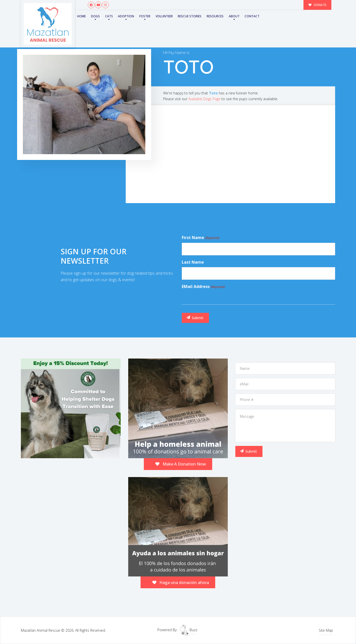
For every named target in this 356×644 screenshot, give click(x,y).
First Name (201, 238)
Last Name (193, 262)
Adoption (126, 16)
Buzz (188, 630)
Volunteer (164, 16)
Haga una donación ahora (181, 582)
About (234, 16)
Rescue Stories (190, 16)
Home (81, 16)
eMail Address (203, 287)
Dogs (95, 16)
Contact (252, 16)
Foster (145, 16)
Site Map (326, 630)
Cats (109, 16)
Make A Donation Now (181, 464)
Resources (215, 16)
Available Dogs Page (204, 99)
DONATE (318, 5)
